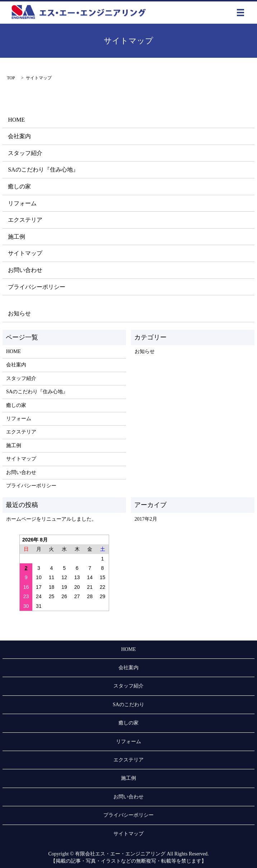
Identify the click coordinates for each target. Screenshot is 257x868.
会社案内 (19, 136)
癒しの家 (19, 186)
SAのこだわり (128, 705)
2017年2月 (146, 519)
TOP (11, 78)
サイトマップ (25, 253)
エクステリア (25, 220)
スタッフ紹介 (25, 153)
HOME (16, 120)
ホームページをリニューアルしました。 (51, 519)
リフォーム (22, 203)
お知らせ (19, 313)
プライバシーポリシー (37, 287)
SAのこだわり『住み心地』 (43, 170)
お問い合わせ (25, 270)
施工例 (17, 237)
